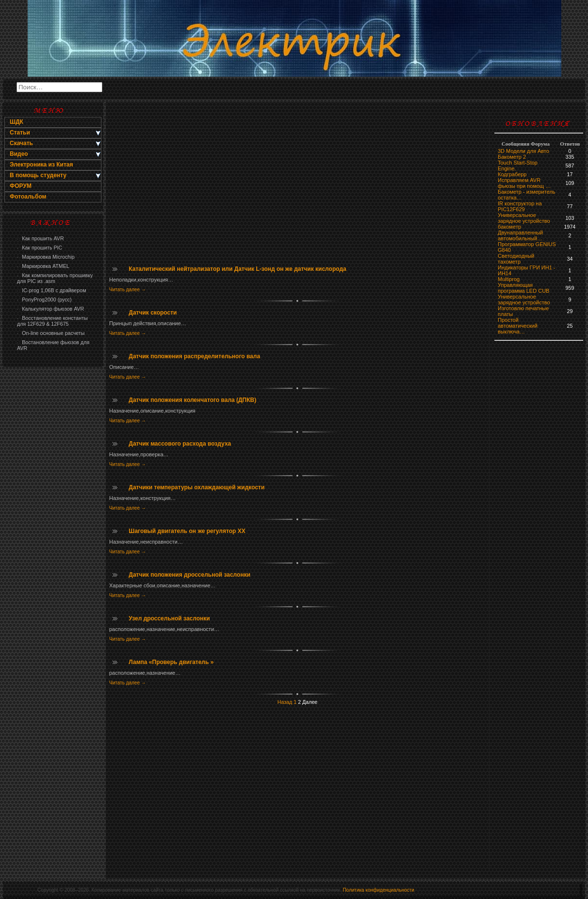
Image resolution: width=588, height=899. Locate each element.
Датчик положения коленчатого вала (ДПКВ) (192, 400)
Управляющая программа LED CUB (523, 288)
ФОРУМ (21, 186)
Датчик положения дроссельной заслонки (189, 575)
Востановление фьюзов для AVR (53, 345)
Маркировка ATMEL (43, 266)
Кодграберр (512, 174)
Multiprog (509, 279)
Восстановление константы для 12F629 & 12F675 (52, 321)
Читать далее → (128, 290)
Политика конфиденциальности (378, 890)
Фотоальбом (28, 197)
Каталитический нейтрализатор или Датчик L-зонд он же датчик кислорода (237, 269)
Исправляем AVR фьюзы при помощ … (524, 183)
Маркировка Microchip (46, 257)
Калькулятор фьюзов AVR (50, 309)
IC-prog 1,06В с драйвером (51, 290)
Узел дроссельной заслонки (169, 618)
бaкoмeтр (509, 227)
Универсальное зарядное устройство (524, 218)
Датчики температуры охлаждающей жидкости (196, 487)
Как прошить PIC (40, 248)
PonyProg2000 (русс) (44, 300)
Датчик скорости (153, 313)
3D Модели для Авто (523, 151)
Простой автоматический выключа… (518, 326)
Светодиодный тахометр (516, 259)
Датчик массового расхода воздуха (180, 444)
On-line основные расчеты (51, 333)
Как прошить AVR (41, 238)
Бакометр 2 (512, 157)
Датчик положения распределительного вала (194, 356)
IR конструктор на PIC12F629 (520, 206)
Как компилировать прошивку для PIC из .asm (55, 278)
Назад (285, 702)
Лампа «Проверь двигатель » (171, 662)
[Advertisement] (53, 527)
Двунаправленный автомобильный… (520, 235)
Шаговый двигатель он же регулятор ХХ (187, 531)
